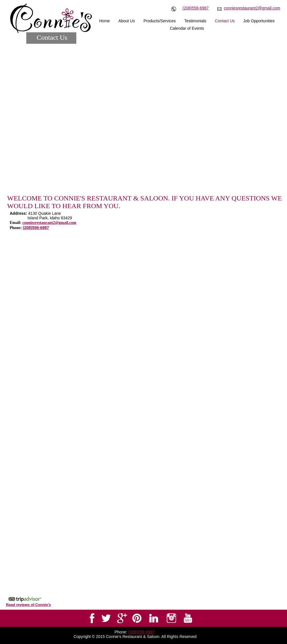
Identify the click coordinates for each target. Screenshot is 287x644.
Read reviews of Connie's (28, 605)
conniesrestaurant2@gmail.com (252, 8)
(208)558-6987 (196, 8)
